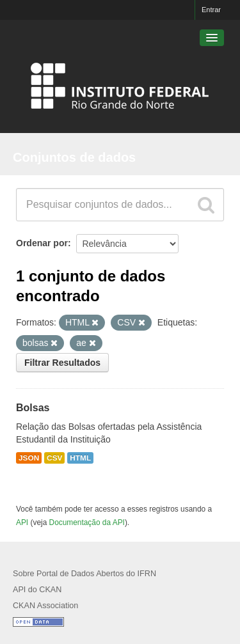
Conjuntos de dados (74, 157)
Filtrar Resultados (62, 363)
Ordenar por (42, 243)
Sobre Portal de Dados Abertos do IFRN (84, 574)
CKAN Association (45, 606)
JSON (29, 458)
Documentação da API (87, 522)
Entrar (211, 10)
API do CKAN (37, 590)
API (22, 522)
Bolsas (33, 408)
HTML (80, 458)
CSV (54, 458)
